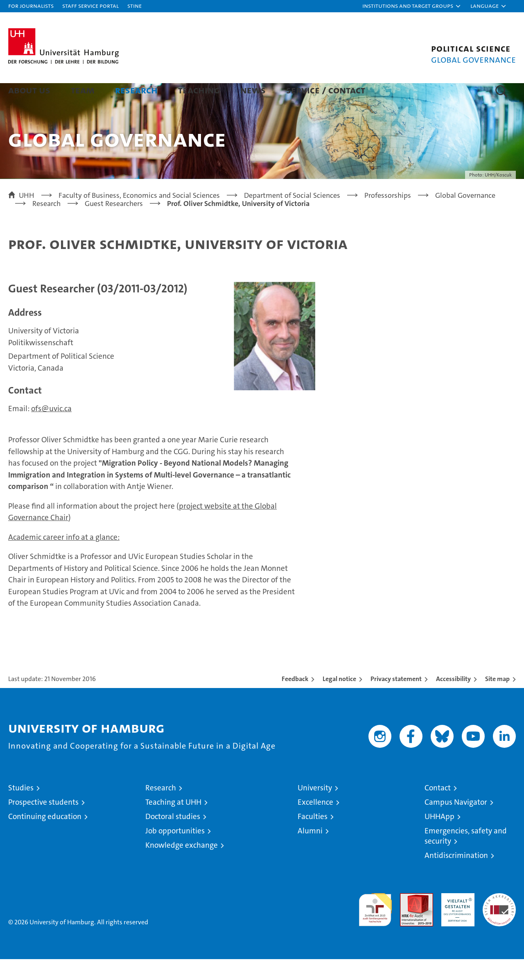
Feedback (295, 700)
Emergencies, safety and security (466, 857)
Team (83, 90)
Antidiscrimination (456, 876)
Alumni (310, 852)
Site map (497, 700)
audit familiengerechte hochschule (375, 927)
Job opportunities (175, 852)
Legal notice (339, 700)
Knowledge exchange (182, 866)
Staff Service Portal (90, 6)
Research (136, 90)
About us (29, 90)
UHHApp (439, 837)
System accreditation (499, 923)
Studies (21, 809)
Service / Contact (326, 90)
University (315, 809)
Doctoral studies (173, 837)
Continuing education (45, 837)
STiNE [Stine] (134, 6)
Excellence (315, 823)
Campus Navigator (456, 823)
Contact (438, 809)
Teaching (199, 90)
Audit (408, 918)
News (253, 90)
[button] (412, 6)
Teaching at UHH (173, 823)
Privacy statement (396, 700)
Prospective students (43, 823)
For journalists (31, 6)
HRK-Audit (456, 918)
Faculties (313, 837)
